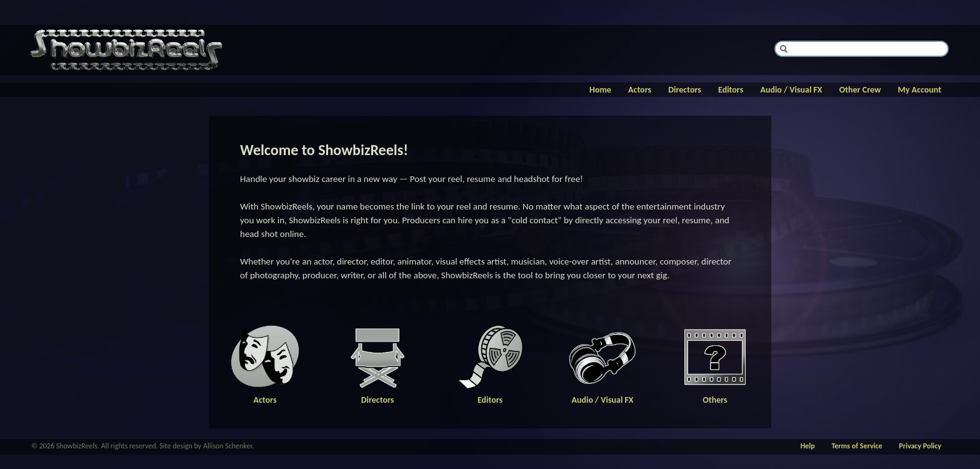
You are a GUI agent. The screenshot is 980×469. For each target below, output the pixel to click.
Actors (640, 90)
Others (715, 396)
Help (808, 446)
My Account (920, 90)
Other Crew (860, 90)
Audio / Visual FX (791, 90)
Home (600, 90)
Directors (685, 90)
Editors (731, 90)
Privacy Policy (920, 446)
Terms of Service (857, 446)
